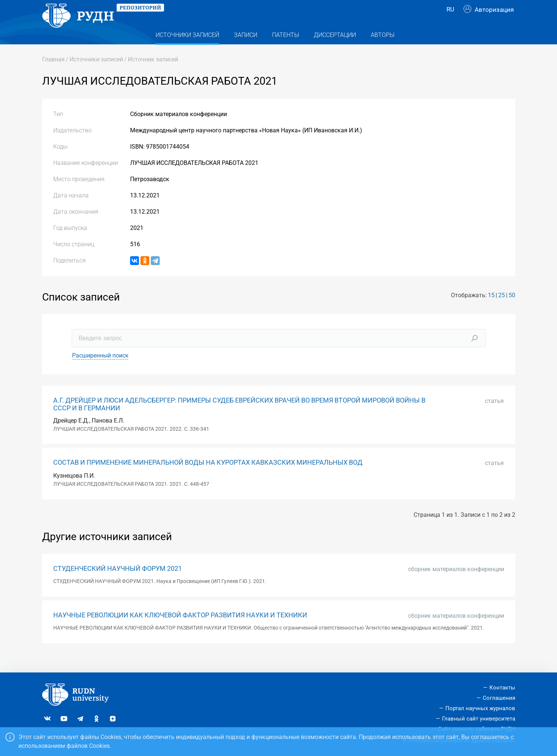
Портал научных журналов (480, 708)
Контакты (502, 688)
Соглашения (499, 698)
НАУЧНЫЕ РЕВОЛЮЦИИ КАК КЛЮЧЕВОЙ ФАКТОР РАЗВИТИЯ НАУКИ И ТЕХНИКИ (180, 630)
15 (491, 310)
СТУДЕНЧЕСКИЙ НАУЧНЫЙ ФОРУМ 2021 (118, 583)
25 (502, 310)
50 (512, 310)
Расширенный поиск (100, 370)
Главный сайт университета (479, 719)
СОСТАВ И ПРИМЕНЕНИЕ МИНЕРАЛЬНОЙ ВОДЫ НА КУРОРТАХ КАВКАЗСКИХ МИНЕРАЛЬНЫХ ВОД (208, 477)
